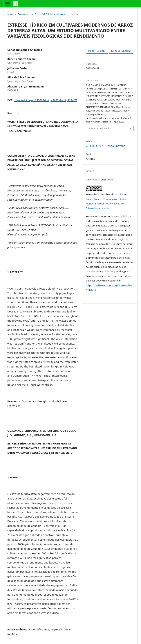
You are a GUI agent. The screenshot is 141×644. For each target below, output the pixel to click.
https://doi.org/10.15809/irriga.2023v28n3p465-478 (46, 100)
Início (10, 14)
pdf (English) (98, 51)
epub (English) (122, 51)
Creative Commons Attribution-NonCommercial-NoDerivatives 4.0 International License (107, 204)
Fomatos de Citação (99, 128)
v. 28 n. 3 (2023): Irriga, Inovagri (49, 14)
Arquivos (23, 14)
